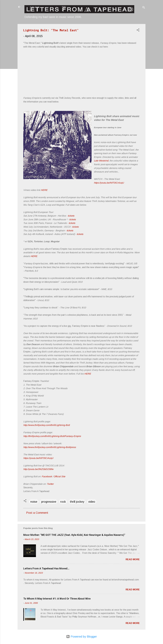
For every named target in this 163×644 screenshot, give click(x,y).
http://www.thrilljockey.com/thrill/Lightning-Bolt (46, 425)
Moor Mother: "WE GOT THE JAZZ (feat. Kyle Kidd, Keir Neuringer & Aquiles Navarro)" (74, 535)
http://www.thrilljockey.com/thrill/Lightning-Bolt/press (50, 447)
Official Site (59, 476)
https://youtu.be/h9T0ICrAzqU (109, 183)
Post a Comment (37, 513)
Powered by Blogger (82, 637)
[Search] (144, 8)
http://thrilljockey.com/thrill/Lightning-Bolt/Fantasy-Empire (52, 436)
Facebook (47, 476)
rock (63, 502)
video (92, 502)
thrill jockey (77, 502)
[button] (138, 30)
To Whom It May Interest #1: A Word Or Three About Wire (57, 599)
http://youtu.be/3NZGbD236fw (38, 469)
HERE (44, 190)
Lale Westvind (101, 161)
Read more (133, 559)
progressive (49, 502)
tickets (71, 216)
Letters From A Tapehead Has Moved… (46, 568)
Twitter (50, 484)
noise (34, 502)
